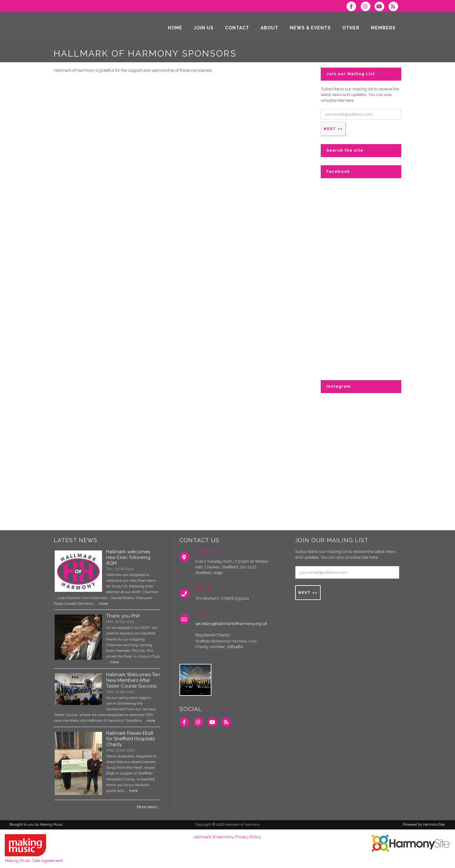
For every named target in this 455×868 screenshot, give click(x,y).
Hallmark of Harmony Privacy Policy (227, 837)
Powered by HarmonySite (424, 825)
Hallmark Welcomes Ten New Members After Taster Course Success (133, 680)
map (218, 573)
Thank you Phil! (123, 616)
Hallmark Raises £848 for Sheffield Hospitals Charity (130, 739)
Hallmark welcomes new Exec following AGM (128, 557)
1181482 (235, 647)
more (103, 604)
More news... (149, 807)
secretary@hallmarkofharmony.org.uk (231, 624)
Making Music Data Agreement (34, 861)
